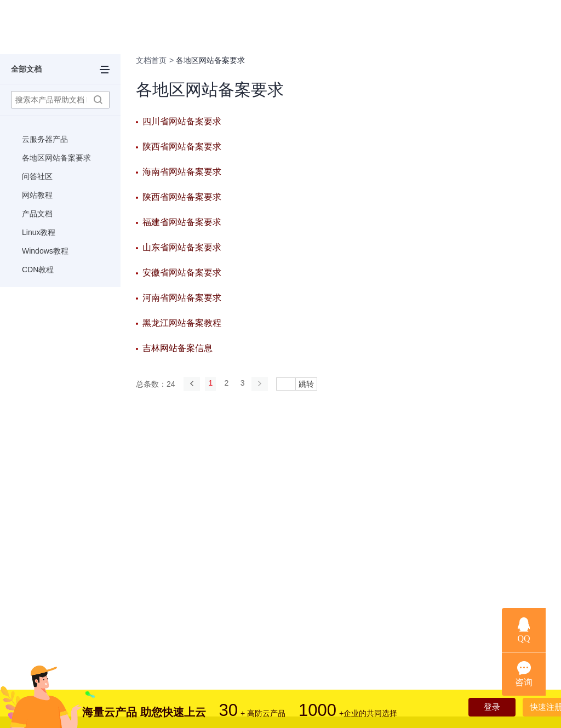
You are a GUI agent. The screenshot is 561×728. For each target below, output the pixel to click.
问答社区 (37, 176)
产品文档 (37, 214)
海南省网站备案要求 (182, 172)
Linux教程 (39, 232)
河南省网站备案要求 (182, 298)
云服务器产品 (45, 139)
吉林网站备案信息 (178, 348)
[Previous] (192, 383)
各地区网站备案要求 (56, 158)
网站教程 (37, 195)
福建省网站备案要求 (182, 222)
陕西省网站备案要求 (182, 147)
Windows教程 (45, 251)
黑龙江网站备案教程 (182, 323)
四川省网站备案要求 (182, 121)
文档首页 (151, 60)
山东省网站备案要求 (182, 247)
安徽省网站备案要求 (182, 273)
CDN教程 (38, 270)
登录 (480, 709)
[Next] (267, 383)
